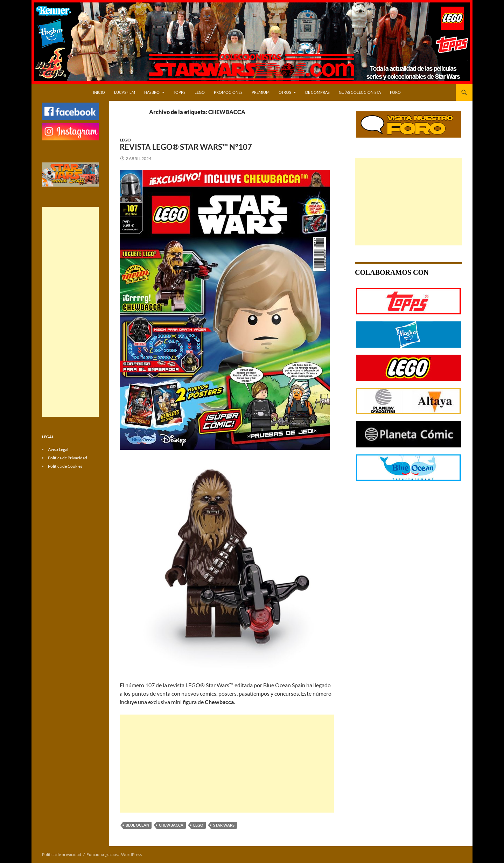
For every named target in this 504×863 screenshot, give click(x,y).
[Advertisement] (227, 764)
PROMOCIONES (228, 92)
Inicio (99, 92)
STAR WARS (224, 825)
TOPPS (180, 92)
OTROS (285, 92)
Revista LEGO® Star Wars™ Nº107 (186, 147)
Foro (395, 92)
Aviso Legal (58, 449)
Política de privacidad (62, 854)
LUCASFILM (125, 92)
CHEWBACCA (171, 825)
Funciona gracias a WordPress (114, 854)
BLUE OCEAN (137, 825)
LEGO (200, 92)
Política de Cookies (65, 466)
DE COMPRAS (317, 92)
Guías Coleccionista (360, 92)
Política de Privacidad (68, 458)
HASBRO (152, 92)
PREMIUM (261, 92)
